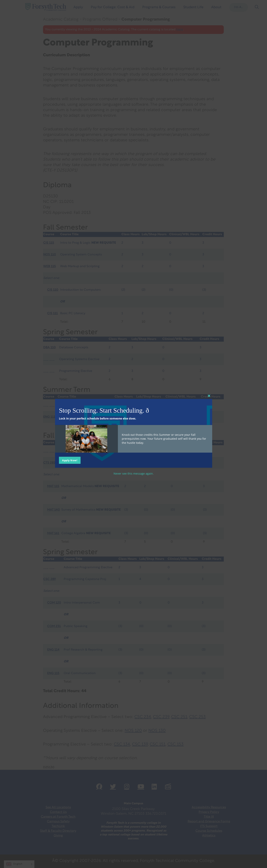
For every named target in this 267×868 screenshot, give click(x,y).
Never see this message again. (134, 473)
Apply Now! (70, 460)
